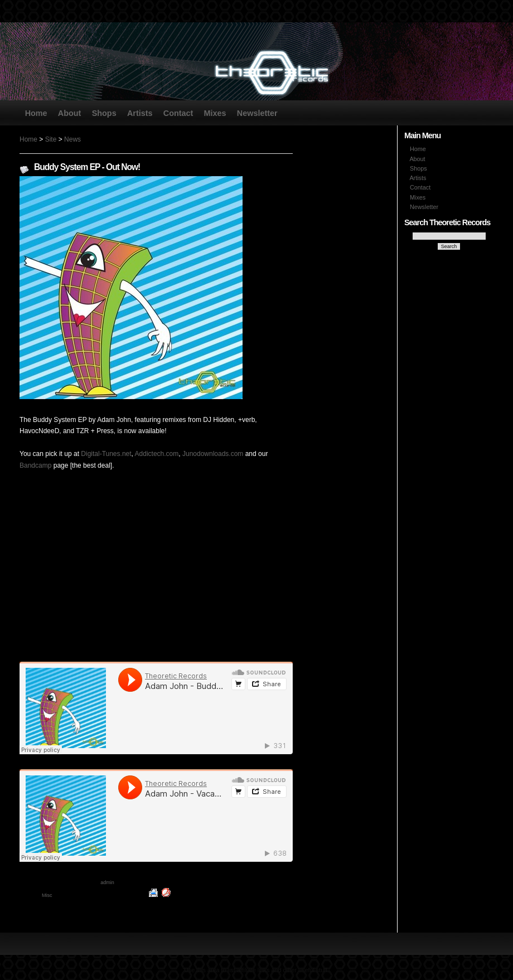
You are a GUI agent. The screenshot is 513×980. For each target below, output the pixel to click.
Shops (104, 113)
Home (36, 113)
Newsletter (257, 113)
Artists (140, 113)
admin (107, 882)
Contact (178, 113)
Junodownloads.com (213, 454)
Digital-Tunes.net (106, 454)
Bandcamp (35, 465)
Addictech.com (157, 454)
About (70, 113)
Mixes (215, 113)
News (72, 139)
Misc (47, 895)
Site (51, 139)
